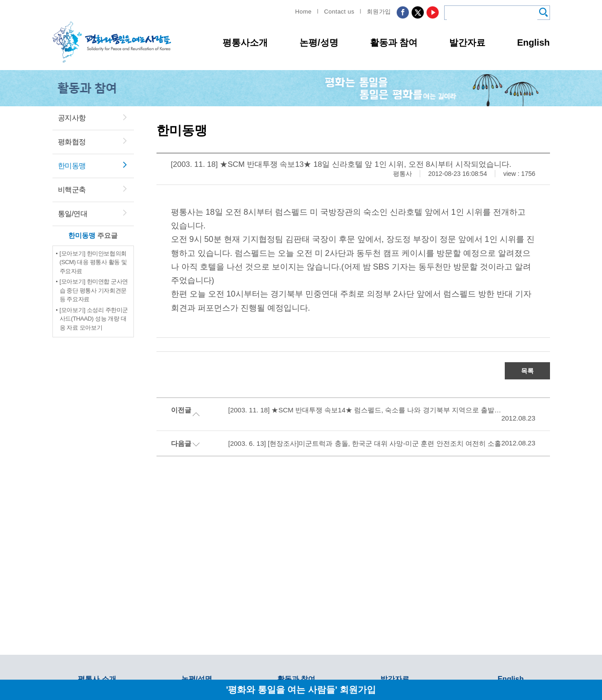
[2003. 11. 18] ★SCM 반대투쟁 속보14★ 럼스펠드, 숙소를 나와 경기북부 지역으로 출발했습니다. (365, 410)
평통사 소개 (97, 679)
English (533, 43)
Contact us (339, 12)
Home (303, 12)
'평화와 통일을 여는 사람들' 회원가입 (301, 689)
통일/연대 (73, 214)
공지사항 (72, 118)
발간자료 (467, 43)
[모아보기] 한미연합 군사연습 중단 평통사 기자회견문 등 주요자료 (94, 290)
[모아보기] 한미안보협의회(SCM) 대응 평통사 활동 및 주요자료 (93, 262)
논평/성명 (319, 43)
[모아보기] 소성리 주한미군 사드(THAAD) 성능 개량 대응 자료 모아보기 (94, 319)
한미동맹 (72, 166)
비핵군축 (72, 190)
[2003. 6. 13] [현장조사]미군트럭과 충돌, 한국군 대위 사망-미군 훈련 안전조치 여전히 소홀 (365, 443)
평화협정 (72, 142)
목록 (527, 371)
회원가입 (379, 12)
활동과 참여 (394, 43)
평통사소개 (245, 43)
